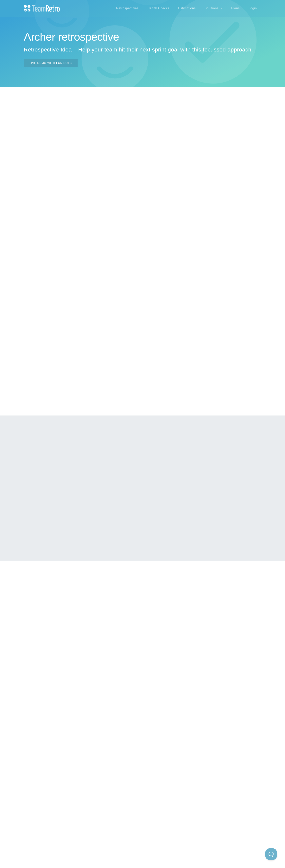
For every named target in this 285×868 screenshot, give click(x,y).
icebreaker (237, 457)
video (47, 359)
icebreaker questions (79, 316)
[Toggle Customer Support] (271, 854)
